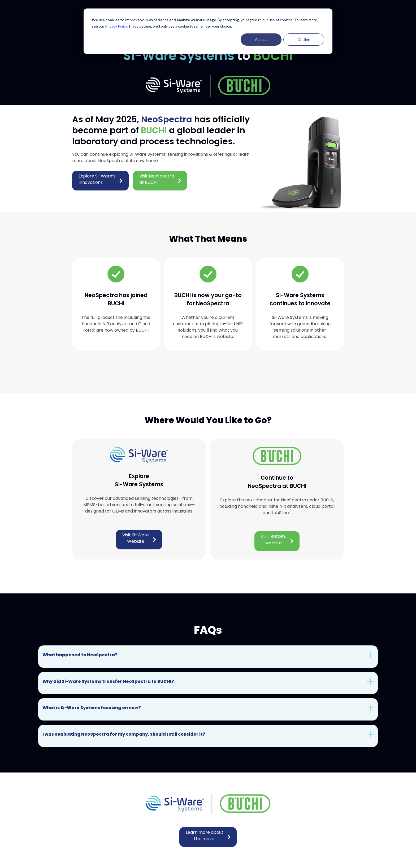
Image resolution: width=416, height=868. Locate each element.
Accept (261, 39)
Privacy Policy (116, 26)
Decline (304, 39)
